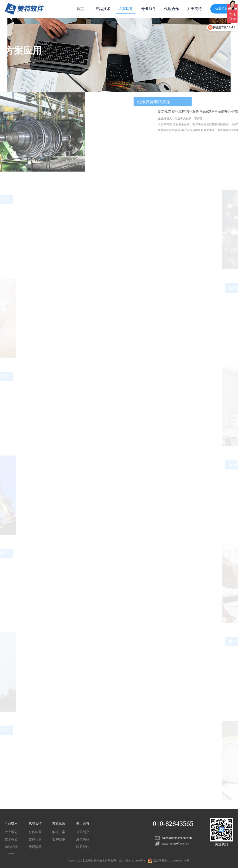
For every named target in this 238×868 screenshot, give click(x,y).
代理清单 (35, 847)
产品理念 (11, 832)
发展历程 (83, 839)
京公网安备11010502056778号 (169, 861)
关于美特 (194, 9)
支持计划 (35, 839)
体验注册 (222, 9)
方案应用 (126, 9)
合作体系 (35, 832)
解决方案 (59, 832)
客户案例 (59, 839)
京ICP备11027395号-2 (132, 861)
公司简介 (83, 832)
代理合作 (172, 9)
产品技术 (103, 9)
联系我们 (83, 847)
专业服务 (149, 9)
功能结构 (11, 847)
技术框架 (11, 839)
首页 (80, 9)
